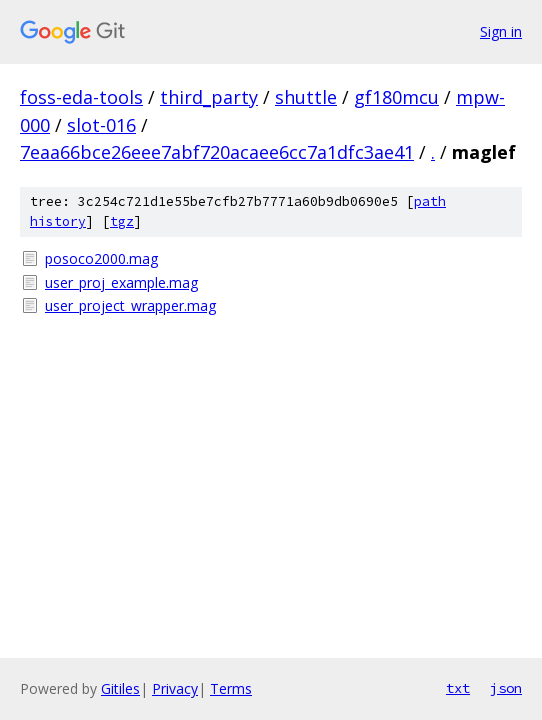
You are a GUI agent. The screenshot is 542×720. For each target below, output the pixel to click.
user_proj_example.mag (121, 282)
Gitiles (120, 688)
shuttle (306, 97)
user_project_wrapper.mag (130, 305)
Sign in (501, 31)
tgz (122, 221)
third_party (209, 97)
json (506, 688)
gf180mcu (396, 97)
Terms (231, 688)
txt (458, 688)
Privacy (175, 688)
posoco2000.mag (101, 258)
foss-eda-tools (81, 97)
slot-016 (101, 125)
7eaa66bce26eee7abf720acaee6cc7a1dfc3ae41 (217, 152)
